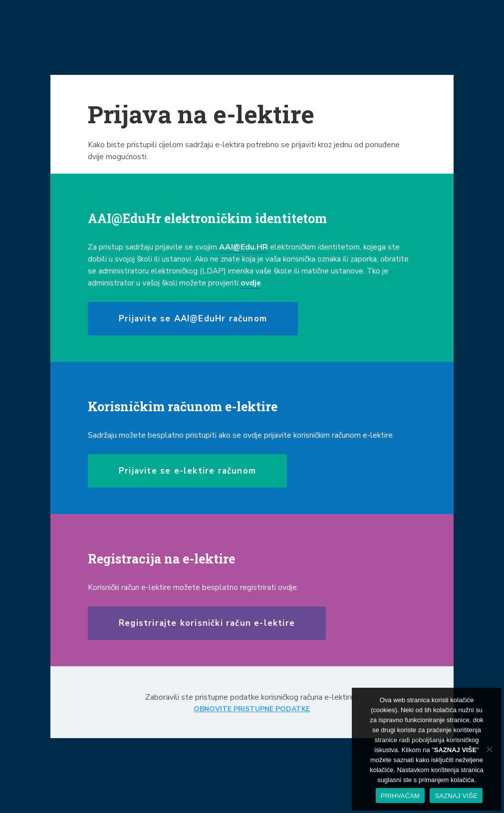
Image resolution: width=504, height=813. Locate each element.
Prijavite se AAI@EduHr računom (193, 319)
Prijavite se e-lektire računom (187, 471)
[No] (489, 749)
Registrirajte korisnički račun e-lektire (207, 623)
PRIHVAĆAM (400, 796)
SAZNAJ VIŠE (456, 796)
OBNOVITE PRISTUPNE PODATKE (252, 709)
